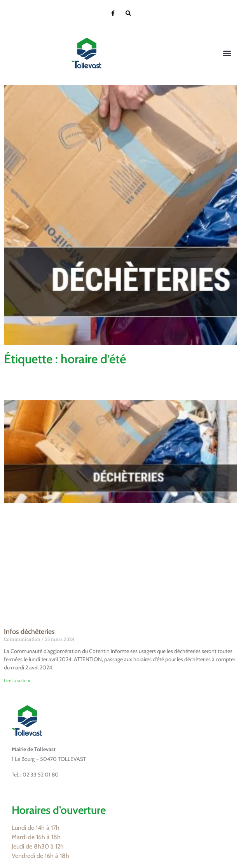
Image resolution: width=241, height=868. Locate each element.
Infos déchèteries (29, 632)
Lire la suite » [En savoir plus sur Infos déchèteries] (17, 680)
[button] (227, 53)
